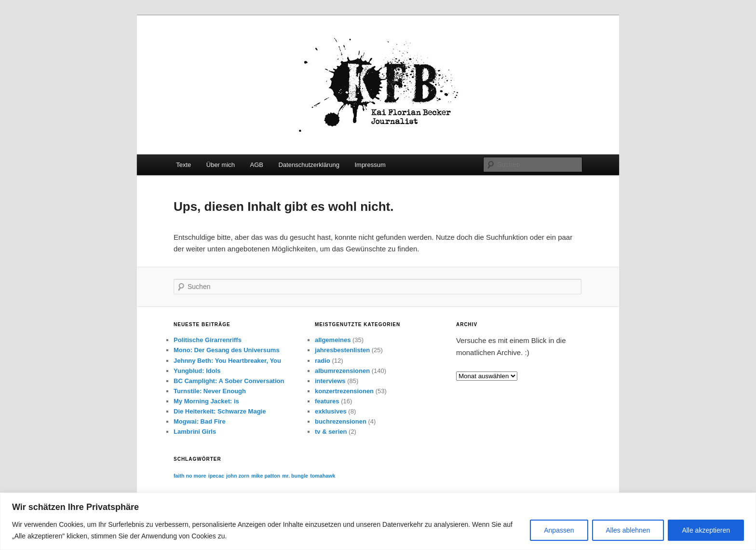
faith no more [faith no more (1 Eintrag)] (190, 476)
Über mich (221, 165)
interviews (330, 381)
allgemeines (333, 340)
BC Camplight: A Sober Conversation (229, 381)
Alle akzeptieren (706, 530)
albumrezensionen (342, 371)
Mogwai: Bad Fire (200, 421)
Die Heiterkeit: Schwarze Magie (220, 411)
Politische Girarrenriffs (208, 340)
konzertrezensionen (344, 391)
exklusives (331, 411)
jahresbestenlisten (342, 350)
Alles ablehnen (628, 530)
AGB (257, 165)
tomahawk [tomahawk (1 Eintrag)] (323, 476)
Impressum (370, 165)
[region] (378, 521)
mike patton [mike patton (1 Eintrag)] (266, 476)
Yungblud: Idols (197, 371)
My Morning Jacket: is (206, 401)
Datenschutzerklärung (309, 165)
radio (323, 361)
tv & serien (331, 432)
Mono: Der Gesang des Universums (227, 350)
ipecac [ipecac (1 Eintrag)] (216, 476)
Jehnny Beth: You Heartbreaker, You (227, 361)
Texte (183, 165)
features (327, 401)
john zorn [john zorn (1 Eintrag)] (238, 476)
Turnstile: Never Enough (210, 391)
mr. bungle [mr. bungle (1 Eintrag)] (295, 476)
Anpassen (559, 530)
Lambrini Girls (195, 432)
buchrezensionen (341, 421)
